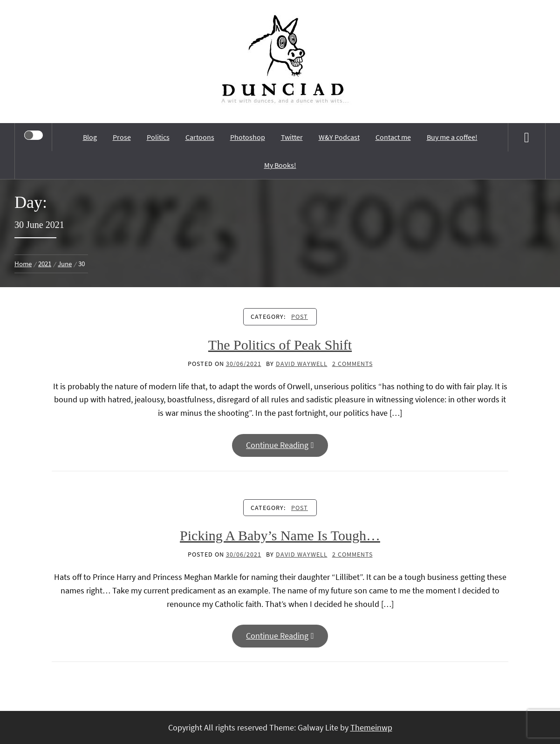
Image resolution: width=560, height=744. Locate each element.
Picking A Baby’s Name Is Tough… (280, 535)
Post (300, 317)
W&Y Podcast (339, 137)
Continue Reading (280, 445)
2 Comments (352, 364)
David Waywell (302, 364)
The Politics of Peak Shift (280, 345)
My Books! (280, 165)
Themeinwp (371, 727)
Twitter (292, 137)
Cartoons (200, 137)
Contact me (393, 137)
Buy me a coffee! (452, 137)
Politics (158, 137)
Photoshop (248, 137)
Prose (122, 137)
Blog (90, 137)
